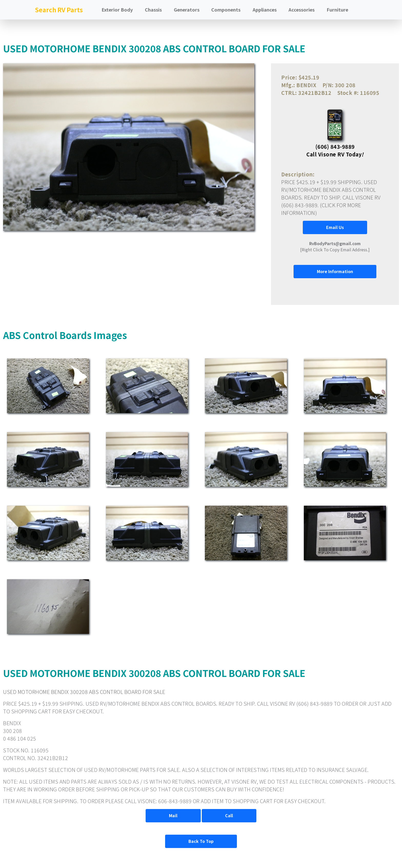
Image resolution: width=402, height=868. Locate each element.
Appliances (265, 9)
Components (226, 9)
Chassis (153, 9)
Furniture (337, 9)
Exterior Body (117, 9)
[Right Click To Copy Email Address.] (335, 246)
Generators (187, 9)
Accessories (301, 9)
